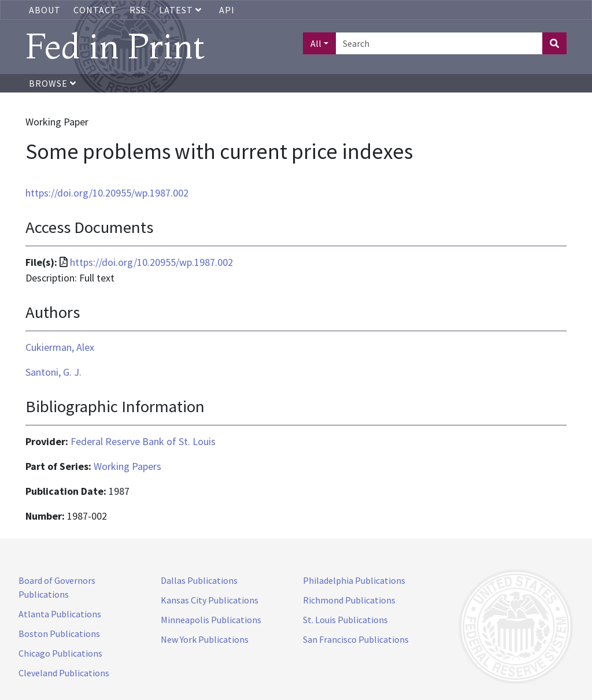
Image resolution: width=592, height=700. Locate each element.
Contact (95, 10)
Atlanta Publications (60, 614)
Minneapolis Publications (211, 620)
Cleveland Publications (64, 673)
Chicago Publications (60, 653)
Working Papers (127, 466)
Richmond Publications (349, 600)
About (45, 10)
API (227, 10)
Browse (53, 83)
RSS (138, 10)
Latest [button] (182, 10)
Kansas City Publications (210, 600)
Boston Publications (59, 634)
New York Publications (205, 639)
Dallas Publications (199, 580)
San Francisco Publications (356, 639)
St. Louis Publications (345, 620)
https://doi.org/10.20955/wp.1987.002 (107, 193)
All (316, 43)
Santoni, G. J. (53, 372)
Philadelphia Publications (354, 580)
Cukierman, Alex (60, 347)
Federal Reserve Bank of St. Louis (143, 441)
